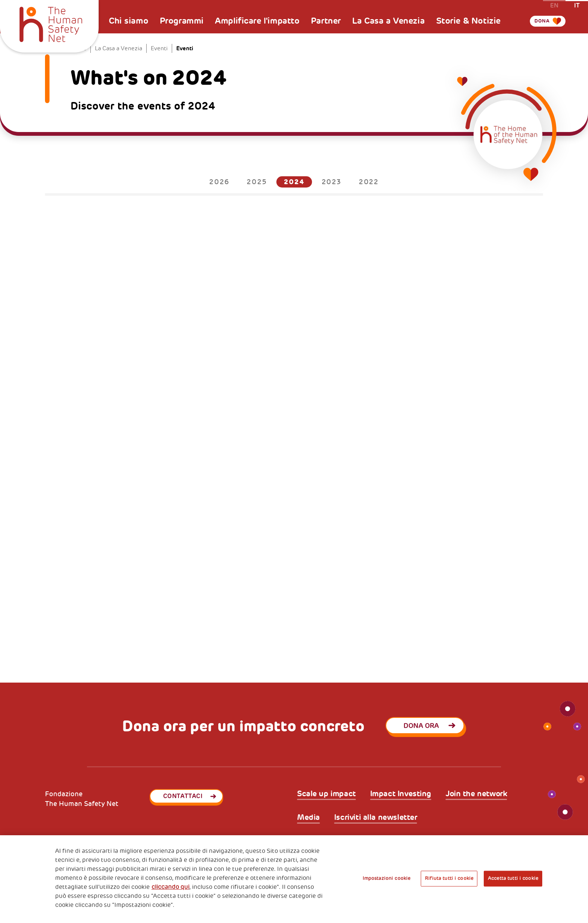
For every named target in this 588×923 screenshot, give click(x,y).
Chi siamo (128, 21)
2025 (257, 182)
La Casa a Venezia (388, 21)
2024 (294, 182)
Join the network (476, 794)
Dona (537, 31)
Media (308, 817)
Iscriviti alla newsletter (376, 817)
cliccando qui (170, 887)
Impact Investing (401, 794)
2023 (332, 182)
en (554, 5)
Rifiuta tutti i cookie (449, 878)
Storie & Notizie (468, 21)
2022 (369, 182)
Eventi (159, 49)
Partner (326, 21)
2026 (219, 182)
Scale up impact (326, 794)
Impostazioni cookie (386, 878)
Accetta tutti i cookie (513, 878)
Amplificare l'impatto (257, 21)
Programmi (182, 21)
